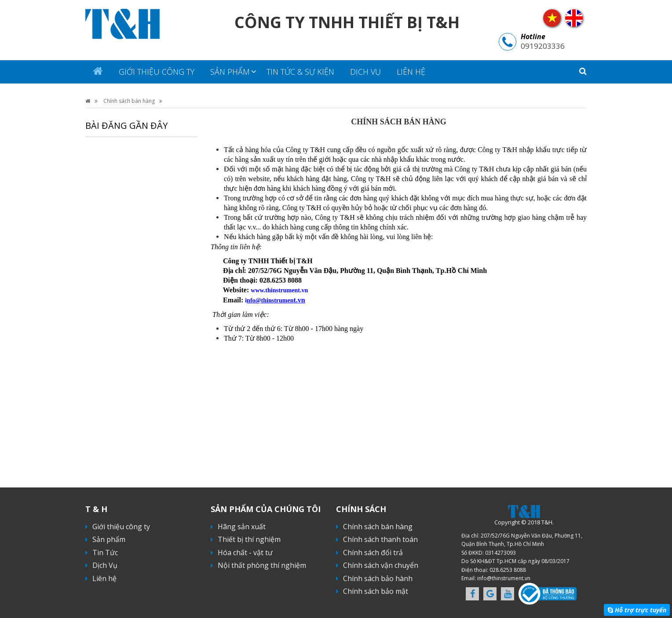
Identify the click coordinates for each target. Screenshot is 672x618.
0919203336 (543, 46)
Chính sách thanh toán (380, 539)
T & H (96, 509)
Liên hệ (411, 72)
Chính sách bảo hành (378, 578)
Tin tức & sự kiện (300, 72)
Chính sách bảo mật (376, 591)
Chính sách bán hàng (129, 101)
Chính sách (361, 509)
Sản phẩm (230, 72)
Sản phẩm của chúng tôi (266, 509)
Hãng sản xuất (242, 527)
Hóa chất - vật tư (245, 553)
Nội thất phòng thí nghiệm (262, 565)
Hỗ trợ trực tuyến (641, 610)
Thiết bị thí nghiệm (249, 539)
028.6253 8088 (508, 570)
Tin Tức (105, 553)
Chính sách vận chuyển (381, 565)
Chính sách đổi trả (373, 553)
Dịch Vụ (365, 72)
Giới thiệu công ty (157, 72)
